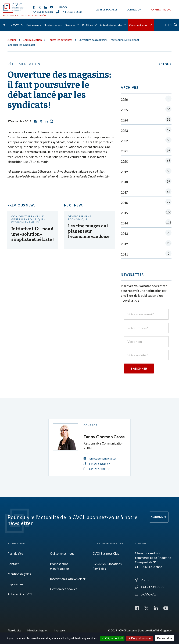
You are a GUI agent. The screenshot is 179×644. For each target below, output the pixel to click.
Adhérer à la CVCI (20, 594)
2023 (146, 130)
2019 (146, 172)
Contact (13, 564)
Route (142, 580)
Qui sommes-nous (62, 553)
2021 (146, 151)
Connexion (134, 10)
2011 (146, 254)
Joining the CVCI (161, 10)
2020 (146, 161)
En (170, 25)
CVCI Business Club (106, 553)
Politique (88, 25)
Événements (34, 25)
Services (70, 25)
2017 (146, 192)
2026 (146, 99)
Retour (165, 64)
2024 (146, 120)
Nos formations (53, 25)
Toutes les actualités (60, 40)
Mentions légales (19, 574)
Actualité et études (111, 25)
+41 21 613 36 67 (97, 464)
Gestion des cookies (64, 589)
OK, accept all (112, 638)
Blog (63, 7)
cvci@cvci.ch (43, 12)
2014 (146, 223)
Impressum (15, 584)
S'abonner (159, 517)
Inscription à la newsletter (68, 579)
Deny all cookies (140, 638)
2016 (146, 203)
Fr (165, 25)
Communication (139, 25)
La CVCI (15, 25)
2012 (146, 244)
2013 (146, 233)
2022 (146, 141)
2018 (146, 182)
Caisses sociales (106, 10)
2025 (146, 110)
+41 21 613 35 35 (69, 12)
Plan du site (15, 553)
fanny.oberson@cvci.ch (100, 458)
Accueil (12, 40)
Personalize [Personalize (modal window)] (165, 638)
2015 (146, 213)
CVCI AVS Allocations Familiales (107, 566)
